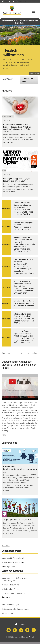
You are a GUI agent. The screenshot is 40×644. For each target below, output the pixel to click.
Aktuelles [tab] (8, 79)
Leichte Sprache (7, 613)
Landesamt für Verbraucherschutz (14, 558)
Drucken (20, 624)
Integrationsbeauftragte (10, 585)
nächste (34, 353)
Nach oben (6, 546)
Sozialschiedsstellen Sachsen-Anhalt (15, 609)
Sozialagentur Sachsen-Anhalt (13, 562)
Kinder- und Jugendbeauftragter (13, 593)
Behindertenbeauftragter (10, 589)
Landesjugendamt (8, 567)
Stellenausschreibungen (10, 605)
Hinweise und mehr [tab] (28, 80)
